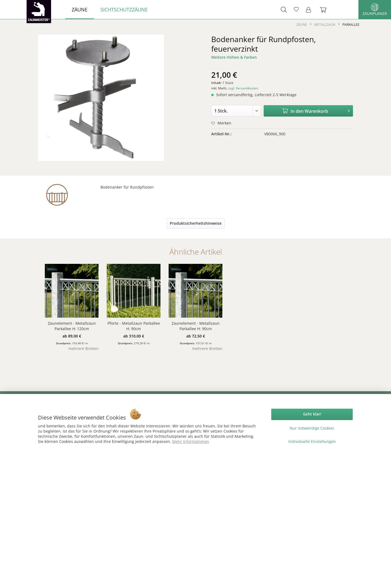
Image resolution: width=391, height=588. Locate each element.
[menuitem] (80, 10)
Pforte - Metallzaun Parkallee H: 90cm (134, 326)
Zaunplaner (375, 10)
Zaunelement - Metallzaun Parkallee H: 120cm (72, 326)
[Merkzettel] (296, 10)
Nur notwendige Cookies (312, 428)
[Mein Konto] (310, 10)
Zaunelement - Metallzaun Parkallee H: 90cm (196, 326)
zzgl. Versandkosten (243, 88)
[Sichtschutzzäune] (124, 10)
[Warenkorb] (326, 10)
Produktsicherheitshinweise (196, 223)
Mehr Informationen (191, 441)
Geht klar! (312, 414)
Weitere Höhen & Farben (234, 57)
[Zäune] (80, 10)
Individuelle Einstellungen (312, 441)
